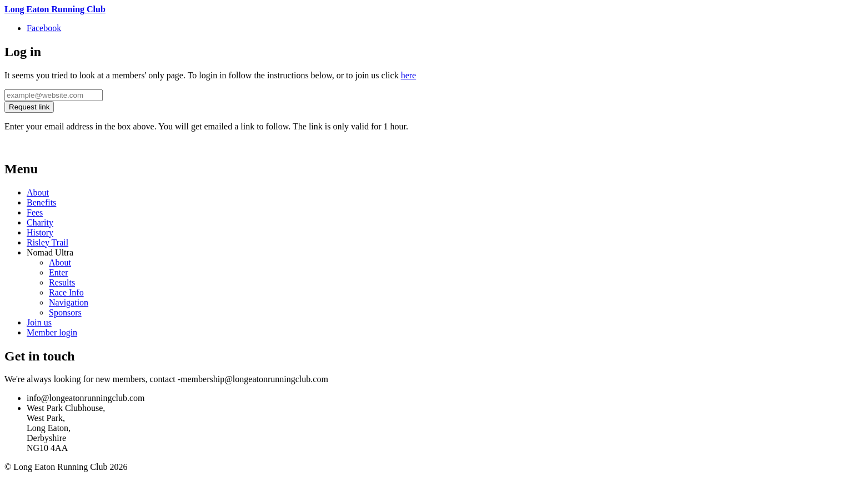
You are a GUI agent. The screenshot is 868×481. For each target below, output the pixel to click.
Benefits (41, 202)
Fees (35, 212)
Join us (39, 322)
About (38, 192)
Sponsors (65, 312)
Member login (52, 332)
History (40, 232)
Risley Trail (47, 242)
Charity (40, 222)
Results (62, 282)
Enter (59, 272)
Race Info (66, 292)
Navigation (69, 302)
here (409, 75)
